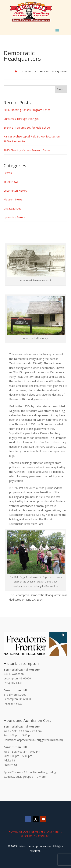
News (35, 832)
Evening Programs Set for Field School (27, 128)
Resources (28, 836)
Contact (44, 836)
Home (13, 832)
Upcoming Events (14, 217)
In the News (11, 182)
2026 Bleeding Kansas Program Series (27, 110)
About (24, 832)
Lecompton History (15, 191)
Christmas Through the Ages (21, 119)
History (46, 832)
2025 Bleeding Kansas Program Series (27, 150)
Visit (58, 832)
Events (8, 173)
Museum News (13, 199)
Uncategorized (12, 208)
